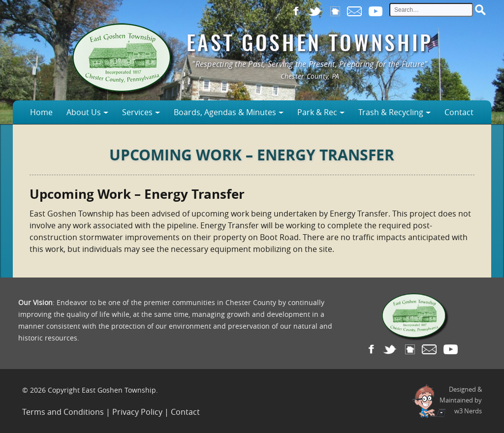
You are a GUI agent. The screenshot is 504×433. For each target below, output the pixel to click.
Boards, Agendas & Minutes (225, 112)
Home (41, 112)
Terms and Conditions (63, 412)
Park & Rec (317, 112)
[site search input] (431, 10)
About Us (84, 112)
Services (137, 112)
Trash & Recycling (391, 112)
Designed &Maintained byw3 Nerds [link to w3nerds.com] (461, 400)
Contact (459, 112)
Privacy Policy (137, 412)
